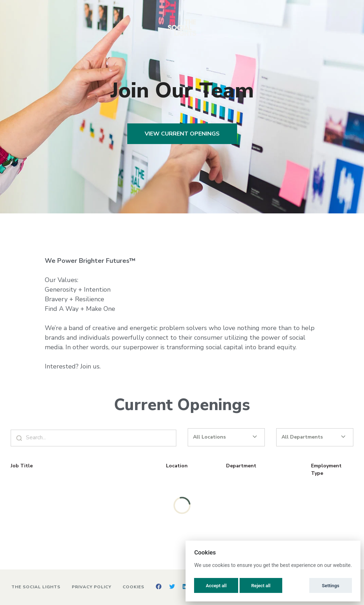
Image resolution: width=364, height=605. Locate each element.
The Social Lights (36, 587)
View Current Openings (182, 134)
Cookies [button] (133, 587)
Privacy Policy (92, 587)
